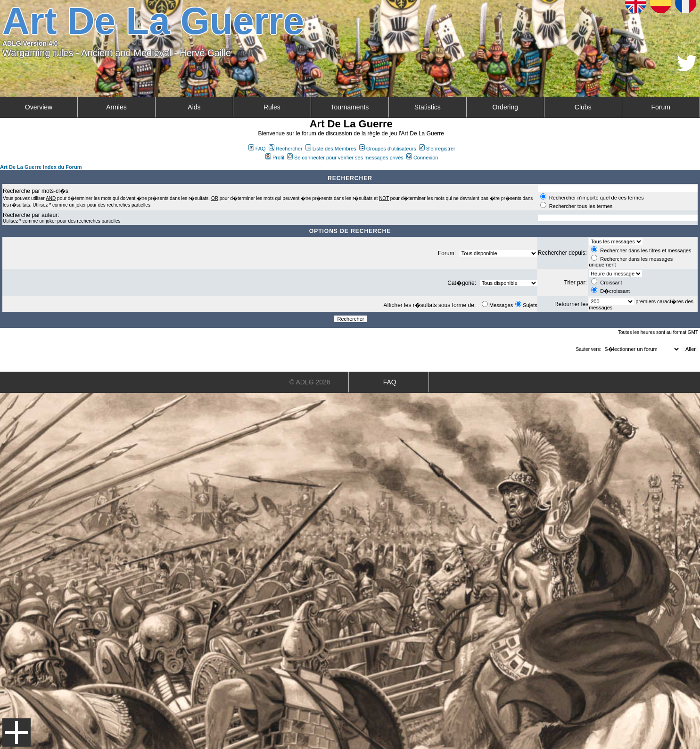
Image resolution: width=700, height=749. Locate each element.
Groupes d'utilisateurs (388, 149)
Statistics (428, 107)
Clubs (583, 107)
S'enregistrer (437, 149)
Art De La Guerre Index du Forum (41, 167)
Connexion (422, 158)
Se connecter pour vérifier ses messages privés (345, 158)
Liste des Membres (331, 149)
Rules (272, 107)
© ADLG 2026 (310, 382)
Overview (39, 107)
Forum (661, 107)
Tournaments (350, 107)
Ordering (505, 107)
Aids (194, 107)
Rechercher (286, 149)
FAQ (257, 149)
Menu (16, 732)
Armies (116, 107)
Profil (275, 158)
